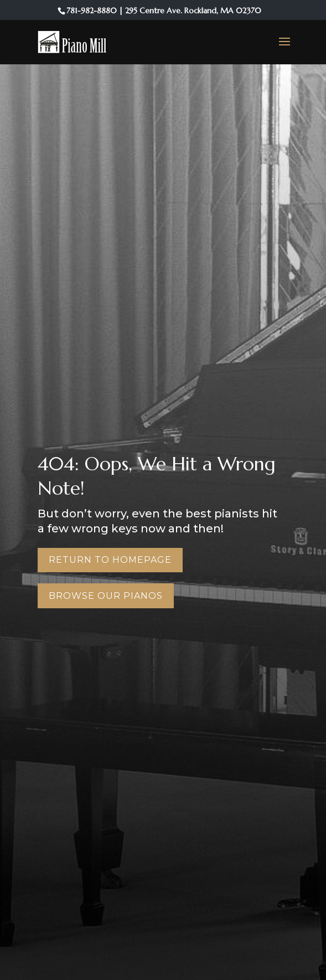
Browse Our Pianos (106, 596)
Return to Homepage (110, 560)
